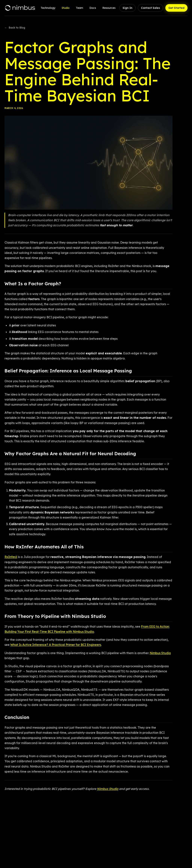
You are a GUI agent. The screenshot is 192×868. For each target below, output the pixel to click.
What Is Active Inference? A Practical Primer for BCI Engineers (56, 645)
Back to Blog (15, 28)
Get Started (176, 8)
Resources (109, 8)
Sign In (127, 8)
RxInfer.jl (11, 557)
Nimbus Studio (160, 653)
